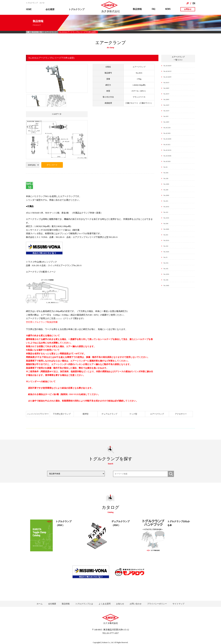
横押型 (86, 414)
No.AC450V (168, 77)
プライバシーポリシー (157, 604)
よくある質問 (105, 604)
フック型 (133, 414)
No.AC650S (167, 156)
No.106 (166, 280)
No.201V (166, 94)
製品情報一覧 (37, 32)
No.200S (166, 195)
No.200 (166, 190)
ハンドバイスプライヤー (38, 414)
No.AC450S (167, 139)
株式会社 (111, 10)
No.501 (166, 235)
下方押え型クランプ (62, 414)
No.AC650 (167, 161)
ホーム (40, 604)
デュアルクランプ (109, 414)
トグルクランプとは (84, 604)
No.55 (165, 257)
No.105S (166, 274)
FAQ (153, 9)
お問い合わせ (136, 604)
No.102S (166, 252)
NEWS (168, 9)
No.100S (166, 184)
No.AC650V (168, 66)
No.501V (166, 83)
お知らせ (120, 604)
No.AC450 (167, 133)
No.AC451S (167, 150)
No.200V (166, 99)
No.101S (166, 218)
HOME (29, 9)
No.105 (166, 269)
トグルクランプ (77, 9)
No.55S (166, 263)
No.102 (166, 246)
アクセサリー (181, 414)
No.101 (166, 212)
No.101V (166, 111)
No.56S (166, 173)
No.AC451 (167, 144)
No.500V (166, 88)
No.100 (166, 178)
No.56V (166, 116)
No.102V (166, 105)
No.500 (166, 223)
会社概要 (50, 9)
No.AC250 (167, 128)
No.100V (166, 122)
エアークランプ (51, 32)
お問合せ (188, 9)
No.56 (165, 167)
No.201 (166, 201)
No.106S (166, 285)
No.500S (166, 229)
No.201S (166, 207)
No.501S (166, 240)
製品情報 (137, 9)
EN (194, 3)
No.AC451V (168, 71)
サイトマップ (178, 604)
